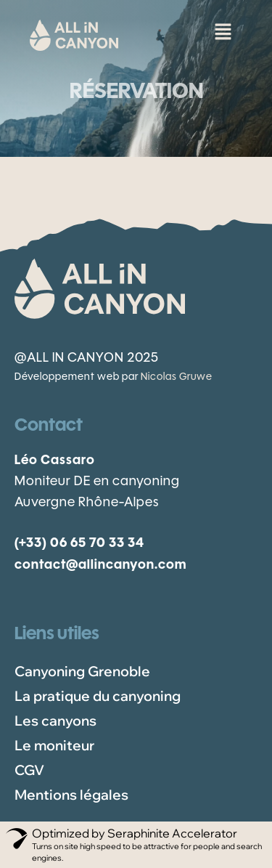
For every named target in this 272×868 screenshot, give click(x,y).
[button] (223, 29)
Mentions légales (71, 795)
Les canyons (55, 721)
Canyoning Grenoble (82, 671)
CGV (29, 770)
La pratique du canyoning (98, 696)
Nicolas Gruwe (177, 377)
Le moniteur (54, 745)
